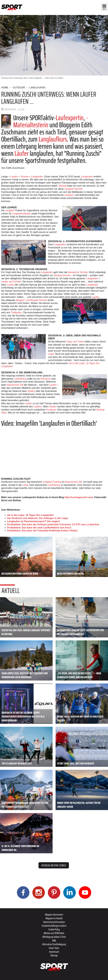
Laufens (38, 407)
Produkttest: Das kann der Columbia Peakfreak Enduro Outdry (42, 531)
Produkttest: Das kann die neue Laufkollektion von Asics (39, 528)
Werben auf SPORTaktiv (54, 933)
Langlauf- (69, 195)
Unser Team (54, 948)
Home (5, 88)
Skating (62, 186)
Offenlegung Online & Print (54, 937)
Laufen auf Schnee (11, 282)
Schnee (25, 177)
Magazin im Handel (54, 918)
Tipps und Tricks (75, 342)
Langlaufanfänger (21, 214)
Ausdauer (51, 410)
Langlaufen (37, 88)
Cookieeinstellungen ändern (54, 926)
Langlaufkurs (53, 139)
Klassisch (46, 379)
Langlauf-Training (52, 482)
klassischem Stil (74, 482)
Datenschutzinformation (54, 922)
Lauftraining (20, 379)
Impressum (54, 952)
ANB (54, 940)
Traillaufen (16, 312)
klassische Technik (78, 272)
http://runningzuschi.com (79, 497)
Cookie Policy (54, 929)
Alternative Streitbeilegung (54, 944)
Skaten (31, 391)
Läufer (22, 153)
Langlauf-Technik (73, 189)
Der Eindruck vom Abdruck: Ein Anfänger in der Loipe (38, 518)
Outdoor (19, 88)
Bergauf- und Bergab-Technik (31, 300)
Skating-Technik (62, 275)
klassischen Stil (15, 385)
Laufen (14, 177)
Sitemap (54, 955)
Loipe (51, 354)
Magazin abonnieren (54, 914)
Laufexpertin (70, 118)
